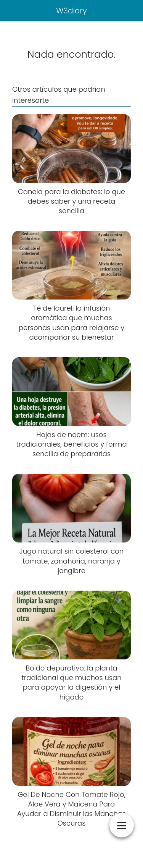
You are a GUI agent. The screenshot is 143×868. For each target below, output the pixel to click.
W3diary (71, 11)
